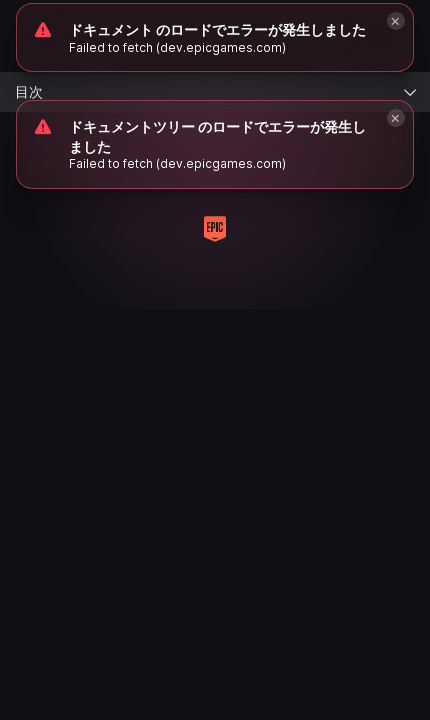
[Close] (396, 118)
